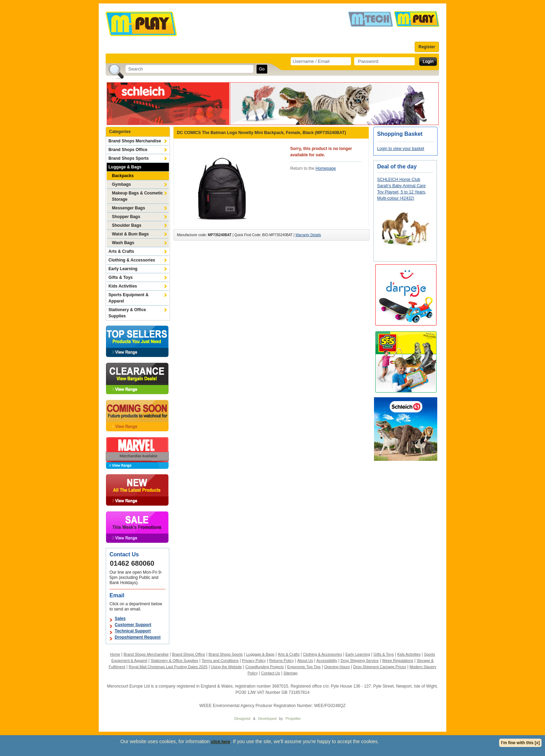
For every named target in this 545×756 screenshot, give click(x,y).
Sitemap (291, 673)
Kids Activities (123, 286)
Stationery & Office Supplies (127, 313)
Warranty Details (308, 235)
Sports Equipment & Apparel (128, 298)
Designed (242, 718)
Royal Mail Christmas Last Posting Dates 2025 (168, 667)
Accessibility (327, 661)
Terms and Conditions (220, 661)
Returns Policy (282, 661)
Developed (267, 718)
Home (115, 654)
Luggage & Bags (125, 167)
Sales (120, 618)
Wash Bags (123, 243)
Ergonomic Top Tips (304, 667)
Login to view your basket (401, 149)
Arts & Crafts (121, 251)
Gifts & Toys (121, 277)
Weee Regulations (398, 661)
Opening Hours (337, 667)
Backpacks (123, 176)
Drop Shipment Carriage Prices (380, 667)
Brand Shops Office (128, 150)
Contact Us (270, 673)
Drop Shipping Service (360, 661)
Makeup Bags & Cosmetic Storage (137, 196)
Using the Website (226, 667)
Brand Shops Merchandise (135, 141)
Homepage (326, 168)
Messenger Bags (128, 208)
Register (427, 47)
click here (221, 742)
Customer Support (133, 625)
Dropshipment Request (138, 637)
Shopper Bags (126, 217)
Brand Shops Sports (129, 158)
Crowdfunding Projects (265, 667)
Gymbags (121, 184)
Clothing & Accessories (132, 260)
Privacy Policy (254, 661)
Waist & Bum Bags (130, 234)
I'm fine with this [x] (520, 743)
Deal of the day (397, 167)
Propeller (293, 718)
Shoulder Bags (127, 225)
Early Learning (123, 269)
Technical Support (133, 631)
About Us (305, 661)
